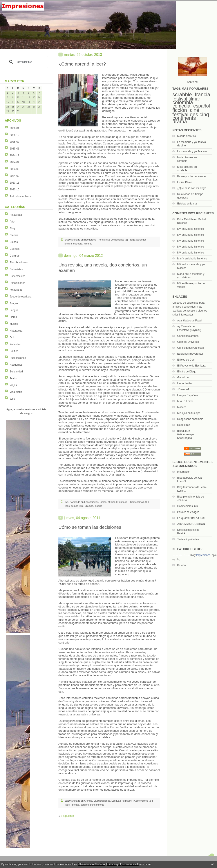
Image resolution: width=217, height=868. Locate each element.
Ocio (12, 337)
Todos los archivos (21, 196)
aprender (141, 240)
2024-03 (14, 169)
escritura (78, 244)
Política (14, 351)
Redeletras (184, 425)
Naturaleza (16, 331)
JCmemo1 (183, 389)
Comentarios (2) (143, 801)
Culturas (15, 256)
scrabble (182, 95)
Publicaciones (18, 358)
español (202, 106)
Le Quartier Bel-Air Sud (191, 518)
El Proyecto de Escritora (191, 366)
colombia (183, 102)
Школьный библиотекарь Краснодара (186, 434)
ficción (180, 110)
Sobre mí (192, 82)
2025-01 (14, 149)
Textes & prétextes (188, 539)
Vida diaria (16, 392)
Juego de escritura (21, 297)
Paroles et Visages (188, 512)
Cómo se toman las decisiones (90, 527)
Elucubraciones (19, 263)
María (181, 259)
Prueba (182, 565)
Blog (12, 228)
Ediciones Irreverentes (190, 354)
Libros (13, 317)
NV (179, 229)
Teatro (13, 378)
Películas (15, 344)
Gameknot (183, 377)
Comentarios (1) (119, 240)
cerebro (85, 805)
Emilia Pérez (185, 182)
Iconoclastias (185, 383)
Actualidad (16, 215)
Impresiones (203, 555)
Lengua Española (187, 395)
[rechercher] (26, 62)
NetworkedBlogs (181, 555)
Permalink (103, 240)
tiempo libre (77, 506)
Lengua (14, 310)
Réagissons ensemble (190, 419)
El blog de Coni (186, 360)
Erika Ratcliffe (185, 219)
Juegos (14, 303)
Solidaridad (16, 372)
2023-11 (14, 183)
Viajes (13, 385)
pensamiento (97, 805)
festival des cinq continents (191, 116)
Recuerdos (16, 365)
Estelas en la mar (187, 204)
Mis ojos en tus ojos (189, 413)
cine (195, 110)
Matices (182, 407)
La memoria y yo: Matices (192, 151)
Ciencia (14, 235)
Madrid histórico (187, 136)
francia (203, 95)
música (98, 506)
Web (12, 399)
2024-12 (14, 155)
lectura (68, 244)
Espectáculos (17, 276)
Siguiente (68, 816)
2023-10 (14, 190)
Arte (12, 222)
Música (14, 324)
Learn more (144, 864)
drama (180, 122)
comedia (181, 106)
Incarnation (184, 472)
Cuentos (15, 249)
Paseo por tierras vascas (192, 176)
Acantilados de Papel (190, 321)
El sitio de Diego (187, 372)
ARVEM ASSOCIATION (191, 524)
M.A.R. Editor (185, 401)
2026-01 (14, 128)
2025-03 (14, 142)
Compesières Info (188, 506)
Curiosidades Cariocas (191, 348)
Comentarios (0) (139, 502)
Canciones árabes (188, 336)
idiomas (88, 244)
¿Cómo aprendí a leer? (82, 64)
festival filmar (186, 99)
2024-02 (14, 176)
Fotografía (16, 290)
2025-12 (14, 135)
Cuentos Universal (188, 342)
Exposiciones (17, 283)
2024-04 (14, 162)
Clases (14, 242)
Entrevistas (16, 269)
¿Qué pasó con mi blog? (192, 188)
